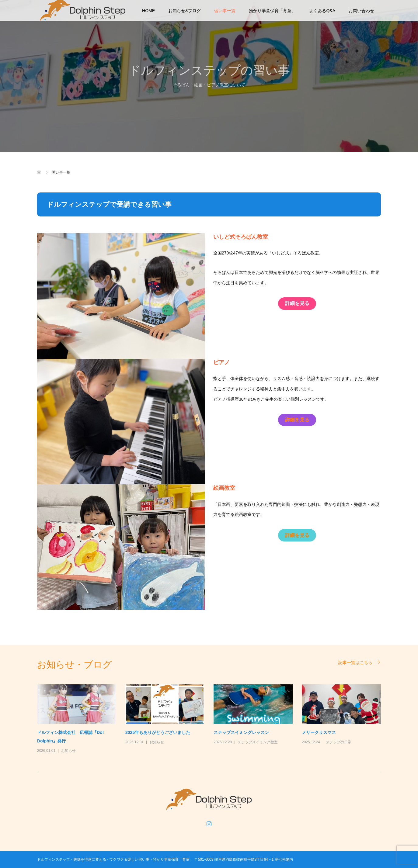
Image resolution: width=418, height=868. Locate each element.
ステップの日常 (339, 742)
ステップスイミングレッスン (241, 732)
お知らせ (68, 751)
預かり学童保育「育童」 (272, 11)
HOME (148, 11)
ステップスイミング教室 (258, 742)
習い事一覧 (225, 11)
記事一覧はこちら (355, 662)
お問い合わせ (361, 11)
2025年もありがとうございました (158, 732)
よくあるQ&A (322, 11)
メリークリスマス (319, 732)
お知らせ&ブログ (185, 11)
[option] (214, 719)
